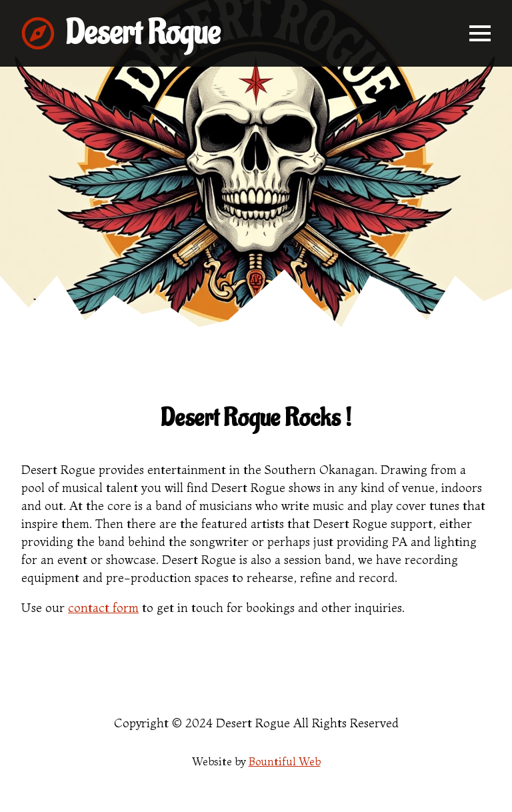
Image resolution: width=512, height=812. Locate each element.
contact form (103, 608)
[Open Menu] (480, 33)
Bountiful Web (285, 761)
